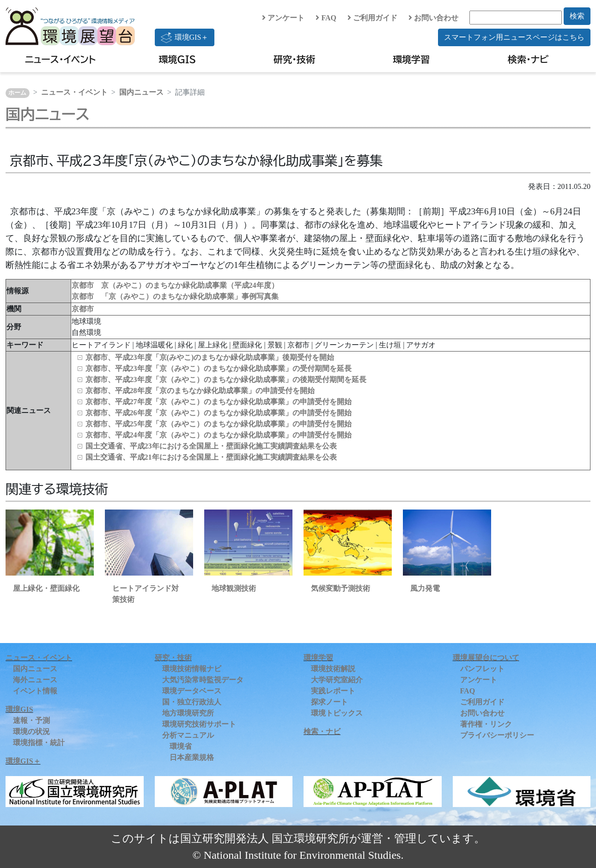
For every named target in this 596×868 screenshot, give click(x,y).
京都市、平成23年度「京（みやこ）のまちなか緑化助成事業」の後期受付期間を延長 (226, 379)
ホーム (17, 93)
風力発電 (425, 588)
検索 (577, 16)
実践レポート (333, 691)
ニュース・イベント (60, 59)
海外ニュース (35, 680)
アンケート (283, 18)
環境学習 (411, 59)
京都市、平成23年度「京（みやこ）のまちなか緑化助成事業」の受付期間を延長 (219, 368)
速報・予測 (31, 720)
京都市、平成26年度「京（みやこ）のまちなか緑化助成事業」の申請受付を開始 (219, 413)
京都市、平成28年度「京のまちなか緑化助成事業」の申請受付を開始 (200, 391)
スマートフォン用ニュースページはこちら (514, 37)
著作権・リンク (486, 724)
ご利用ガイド (372, 18)
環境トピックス (337, 713)
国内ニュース (141, 92)
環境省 (181, 746)
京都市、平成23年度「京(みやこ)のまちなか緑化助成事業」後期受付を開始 (210, 357)
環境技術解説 (333, 669)
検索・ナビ (528, 59)
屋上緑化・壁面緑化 (46, 588)
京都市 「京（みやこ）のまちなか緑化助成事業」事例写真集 (175, 296)
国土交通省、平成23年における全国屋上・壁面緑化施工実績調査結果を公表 (211, 446)
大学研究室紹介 (337, 680)
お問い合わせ (433, 18)
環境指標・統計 (39, 743)
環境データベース (192, 691)
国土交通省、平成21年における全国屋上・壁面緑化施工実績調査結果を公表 (211, 457)
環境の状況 (31, 731)
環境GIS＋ (185, 37)
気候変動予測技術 (341, 588)
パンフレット (482, 669)
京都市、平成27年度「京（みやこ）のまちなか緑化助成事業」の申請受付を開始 (219, 402)
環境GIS (178, 59)
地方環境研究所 (188, 713)
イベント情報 (35, 691)
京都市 (83, 309)
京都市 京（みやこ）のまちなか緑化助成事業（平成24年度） (175, 285)
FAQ (326, 18)
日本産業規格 (192, 757)
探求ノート (329, 702)
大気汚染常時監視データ (203, 680)
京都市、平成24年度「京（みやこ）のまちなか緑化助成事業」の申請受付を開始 (219, 435)
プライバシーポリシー (497, 735)
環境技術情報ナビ (192, 669)
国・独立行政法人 (192, 702)
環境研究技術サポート (199, 724)
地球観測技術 (234, 588)
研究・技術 (294, 59)
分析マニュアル (188, 735)
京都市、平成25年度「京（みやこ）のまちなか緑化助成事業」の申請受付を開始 (219, 424)
